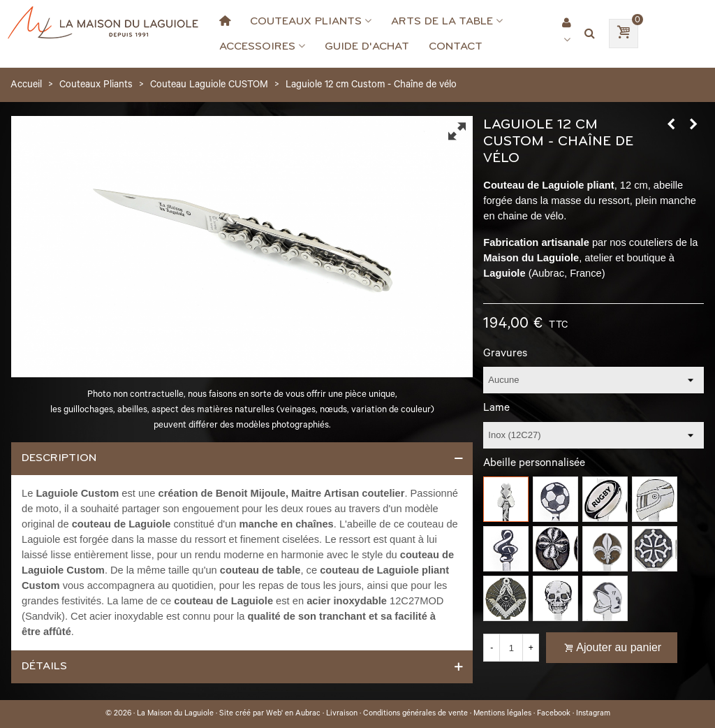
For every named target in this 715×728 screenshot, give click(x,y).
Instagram (593, 714)
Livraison (342, 714)
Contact (456, 46)
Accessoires (257, 46)
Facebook (554, 714)
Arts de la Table (442, 21)
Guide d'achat (367, 46)
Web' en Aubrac (293, 714)
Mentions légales (502, 714)
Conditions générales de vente (415, 714)
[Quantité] (511, 648)
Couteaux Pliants (306, 21)
